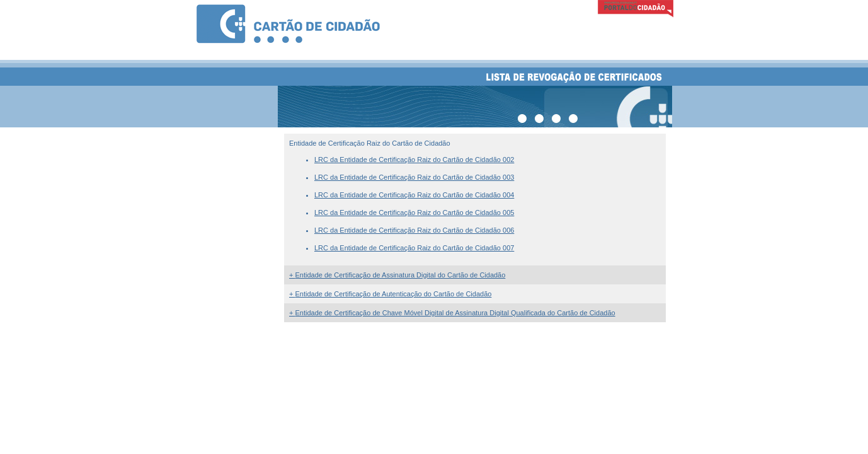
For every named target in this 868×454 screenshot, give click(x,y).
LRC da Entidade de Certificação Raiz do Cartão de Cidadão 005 (414, 212)
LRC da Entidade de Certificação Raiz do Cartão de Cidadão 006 (414, 230)
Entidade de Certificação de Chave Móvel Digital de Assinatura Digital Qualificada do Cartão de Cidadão (452, 313)
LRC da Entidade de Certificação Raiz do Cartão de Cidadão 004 (414, 195)
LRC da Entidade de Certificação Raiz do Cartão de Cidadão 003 (414, 177)
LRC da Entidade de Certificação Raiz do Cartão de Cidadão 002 (414, 160)
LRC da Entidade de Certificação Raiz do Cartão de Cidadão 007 (414, 248)
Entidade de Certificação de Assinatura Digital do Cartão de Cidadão (397, 275)
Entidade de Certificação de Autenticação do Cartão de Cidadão (390, 294)
